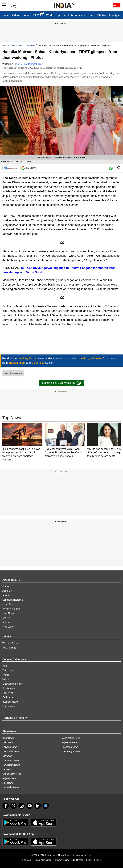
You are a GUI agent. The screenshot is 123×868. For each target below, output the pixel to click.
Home (5, 15)
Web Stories (8, 627)
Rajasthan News (70, 742)
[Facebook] (6, 806)
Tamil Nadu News (11, 765)
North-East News (11, 760)
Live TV (6, 618)
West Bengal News (71, 751)
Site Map (26, 860)
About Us (7, 591)
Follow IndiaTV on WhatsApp (61, 383)
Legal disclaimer (43, 860)
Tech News (8, 693)
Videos (16, 15)
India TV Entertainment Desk (28, 64)
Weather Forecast (11, 643)
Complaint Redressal (13, 600)
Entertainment (77, 15)
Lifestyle (114, 15)
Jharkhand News (11, 751)
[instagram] (22, 806)
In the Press (8, 604)
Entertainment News (12, 684)
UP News (7, 769)
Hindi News (8, 613)
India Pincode (9, 648)
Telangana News (70, 747)
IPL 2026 (38, 15)
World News (8, 670)
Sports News (9, 688)
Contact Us (8, 586)
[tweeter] (14, 806)
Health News (9, 706)
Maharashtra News (71, 738)
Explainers (8, 697)
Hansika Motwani (13, 373)
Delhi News (8, 742)
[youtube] (30, 806)
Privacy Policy (62, 860)
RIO (90, 860)
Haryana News (10, 747)
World (50, 15)
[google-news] (46, 806)
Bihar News (8, 738)
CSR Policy (79, 860)
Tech (91, 15)
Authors (6, 622)
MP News (7, 756)
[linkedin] (38, 806)
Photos (102, 15)
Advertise (7, 595)
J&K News (8, 783)
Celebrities (30, 45)
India (27, 15)
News (5, 45)
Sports (61, 15)
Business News (10, 702)
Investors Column (11, 609)
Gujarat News (9, 778)
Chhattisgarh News (12, 774)
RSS (99, 860)
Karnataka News (11, 787)
